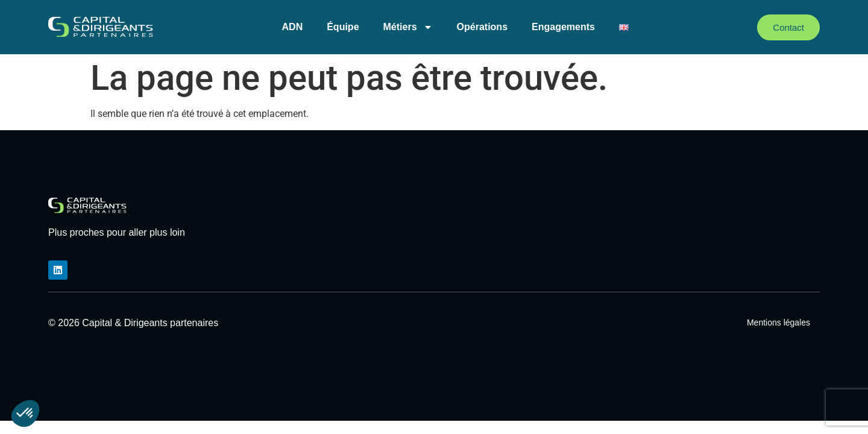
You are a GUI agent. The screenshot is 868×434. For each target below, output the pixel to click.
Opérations (482, 27)
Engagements (563, 27)
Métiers (408, 27)
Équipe (343, 27)
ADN (293, 27)
